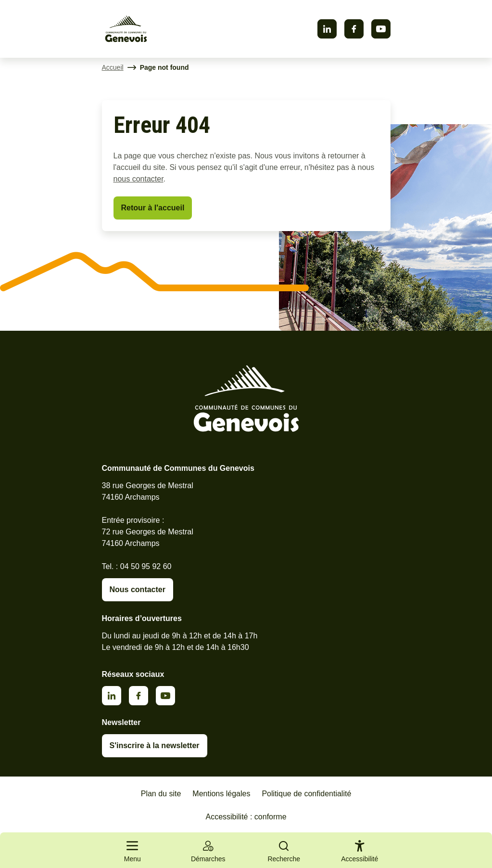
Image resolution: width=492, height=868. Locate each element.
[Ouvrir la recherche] (284, 850)
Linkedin (327, 29)
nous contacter (139, 179)
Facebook (354, 29)
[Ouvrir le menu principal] (133, 850)
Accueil (113, 67)
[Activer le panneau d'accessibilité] (360, 853)
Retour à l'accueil (153, 208)
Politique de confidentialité (306, 794)
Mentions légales (221, 794)
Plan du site (161, 794)
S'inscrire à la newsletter (155, 745)
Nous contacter (138, 589)
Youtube (381, 29)
